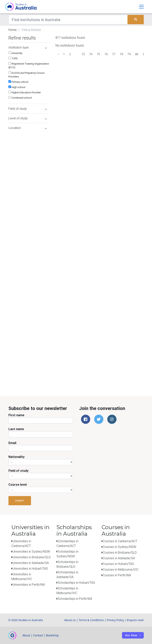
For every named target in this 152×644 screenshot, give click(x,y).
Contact (38, 635)
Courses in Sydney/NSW (119, 547)
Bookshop (52, 635)
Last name (16, 429)
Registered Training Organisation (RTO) (29, 66)
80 (137, 54)
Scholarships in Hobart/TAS (76, 583)
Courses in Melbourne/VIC (121, 569)
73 (83, 54)
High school (17, 87)
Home (13, 30)
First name (16, 415)
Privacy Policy (115, 620)
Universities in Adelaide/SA (31, 563)
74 (91, 54)
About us (70, 620)
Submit (20, 501)
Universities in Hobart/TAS (30, 568)
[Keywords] (68, 20)
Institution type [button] (28, 47)
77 (114, 54)
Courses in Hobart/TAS (118, 564)
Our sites (131, 635)
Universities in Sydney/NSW (31, 551)
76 (106, 54)
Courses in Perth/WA (117, 575)
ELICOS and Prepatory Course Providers (26, 75)
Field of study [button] (28, 109)
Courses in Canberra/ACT (120, 541)
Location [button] (28, 128)
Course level (18, 485)
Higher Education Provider (25, 92)
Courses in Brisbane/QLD (120, 552)
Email (12, 443)
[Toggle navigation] (141, 7)
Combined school (20, 98)
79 (129, 54)
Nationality (16, 457)
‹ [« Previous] (58, 54)
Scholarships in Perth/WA (75, 599)
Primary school (18, 82)
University (15, 53)
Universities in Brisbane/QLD (32, 557)
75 (98, 54)
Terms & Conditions (91, 620)
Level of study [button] (28, 118)
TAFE (13, 58)
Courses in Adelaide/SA (119, 558)
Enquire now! (135, 620)
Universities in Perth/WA (29, 585)
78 (121, 54)
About (26, 635)
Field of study (18, 471)
